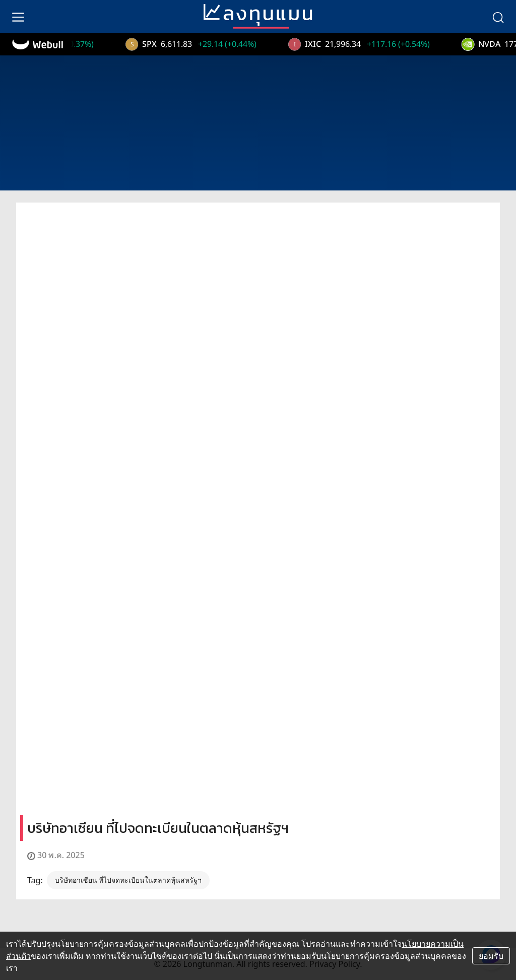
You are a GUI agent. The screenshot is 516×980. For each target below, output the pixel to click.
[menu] (18, 17)
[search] (498, 17)
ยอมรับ (491, 956)
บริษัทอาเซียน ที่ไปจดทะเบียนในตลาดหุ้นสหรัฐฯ (128, 880)
